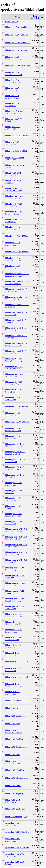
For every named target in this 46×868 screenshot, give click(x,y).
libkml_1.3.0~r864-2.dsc (15, 809)
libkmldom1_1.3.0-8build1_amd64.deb (13, 430)
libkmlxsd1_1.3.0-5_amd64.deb (12, 670)
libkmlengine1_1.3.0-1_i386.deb (14, 491)
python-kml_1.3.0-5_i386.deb (17, 848)
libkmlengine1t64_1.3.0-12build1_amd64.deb (15, 445)
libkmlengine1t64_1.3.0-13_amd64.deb (15, 461)
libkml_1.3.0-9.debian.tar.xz (16, 747)
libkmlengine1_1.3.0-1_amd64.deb (14, 484)
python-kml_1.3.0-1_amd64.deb (13, 824)
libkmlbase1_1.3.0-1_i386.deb (17, 236)
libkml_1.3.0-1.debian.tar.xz (16, 700)
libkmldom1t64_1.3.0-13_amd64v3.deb (14, 383)
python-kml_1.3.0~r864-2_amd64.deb (15, 855)
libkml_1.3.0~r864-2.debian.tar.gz (13, 801)
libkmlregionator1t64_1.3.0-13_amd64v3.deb (16, 553)
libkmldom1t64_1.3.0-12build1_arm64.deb (14, 368)
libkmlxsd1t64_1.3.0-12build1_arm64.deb (14, 623)
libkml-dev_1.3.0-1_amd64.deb (18, 27)
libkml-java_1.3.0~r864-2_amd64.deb (15, 159)
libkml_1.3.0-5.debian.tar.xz (16, 716)
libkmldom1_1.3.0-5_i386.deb (17, 422)
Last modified (35, 17)
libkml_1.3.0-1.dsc (13, 708)
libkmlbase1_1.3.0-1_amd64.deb (13, 228)
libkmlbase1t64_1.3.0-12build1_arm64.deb (14, 197)
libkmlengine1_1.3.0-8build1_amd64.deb (14, 515)
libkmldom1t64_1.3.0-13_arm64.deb (14, 391)
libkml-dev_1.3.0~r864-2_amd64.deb (15, 112)
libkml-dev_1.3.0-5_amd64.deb (18, 43)
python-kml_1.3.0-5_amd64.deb (13, 840)
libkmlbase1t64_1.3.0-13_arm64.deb (14, 221)
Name (18, 17)
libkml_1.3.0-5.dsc (13, 724)
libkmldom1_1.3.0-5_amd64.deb (13, 414)
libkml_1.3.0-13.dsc (13, 786)
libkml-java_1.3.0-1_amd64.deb (12, 128)
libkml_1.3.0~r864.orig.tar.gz (17, 817)
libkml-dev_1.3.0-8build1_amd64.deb (13, 58)
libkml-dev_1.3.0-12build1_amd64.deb (13, 74)
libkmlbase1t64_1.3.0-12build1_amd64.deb (14, 190)
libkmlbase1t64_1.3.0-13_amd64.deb (14, 205)
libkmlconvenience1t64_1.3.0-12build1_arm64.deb (17, 283)
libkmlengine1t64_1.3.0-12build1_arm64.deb (15, 453)
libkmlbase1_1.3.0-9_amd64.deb (13, 267)
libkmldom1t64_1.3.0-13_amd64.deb (14, 375)
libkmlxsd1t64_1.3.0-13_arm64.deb (14, 646)
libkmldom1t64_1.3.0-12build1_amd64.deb (14, 360)
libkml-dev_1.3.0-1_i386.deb (17, 35)
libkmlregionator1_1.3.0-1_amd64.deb (15, 569)
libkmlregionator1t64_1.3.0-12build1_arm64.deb (16, 538)
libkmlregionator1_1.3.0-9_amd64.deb (15, 608)
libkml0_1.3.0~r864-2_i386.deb (13, 182)
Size (42, 17)
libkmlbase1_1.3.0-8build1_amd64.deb (13, 259)
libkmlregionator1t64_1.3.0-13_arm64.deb (16, 561)
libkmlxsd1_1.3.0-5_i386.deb (17, 677)
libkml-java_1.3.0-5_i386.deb (17, 151)
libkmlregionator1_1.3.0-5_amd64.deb (15, 584)
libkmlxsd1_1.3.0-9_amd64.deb (12, 693)
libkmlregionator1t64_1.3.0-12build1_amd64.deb (16, 530)
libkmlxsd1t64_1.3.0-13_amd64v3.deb (14, 639)
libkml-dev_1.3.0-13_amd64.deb (12, 89)
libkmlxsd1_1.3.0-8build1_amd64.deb (13, 685)
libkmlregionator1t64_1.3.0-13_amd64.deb (16, 546)
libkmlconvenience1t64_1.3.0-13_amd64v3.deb (17, 298)
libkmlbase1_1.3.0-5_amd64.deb (13, 244)
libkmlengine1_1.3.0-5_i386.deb (14, 507)
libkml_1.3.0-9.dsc (13, 755)
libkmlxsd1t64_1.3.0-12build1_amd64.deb (14, 615)
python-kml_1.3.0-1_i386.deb (17, 832)
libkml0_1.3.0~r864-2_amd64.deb (13, 174)
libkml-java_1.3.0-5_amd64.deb (12, 143)
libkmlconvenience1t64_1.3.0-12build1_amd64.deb (17, 275)
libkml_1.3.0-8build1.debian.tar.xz (13, 731)
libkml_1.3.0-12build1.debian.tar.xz (14, 762)
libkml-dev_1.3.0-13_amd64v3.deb (12, 97)
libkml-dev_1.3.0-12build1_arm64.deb (13, 81)
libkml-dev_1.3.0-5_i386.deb (17, 50)
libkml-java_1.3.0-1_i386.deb (17, 135)
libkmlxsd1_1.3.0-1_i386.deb (17, 662)
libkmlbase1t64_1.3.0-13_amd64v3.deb (14, 213)
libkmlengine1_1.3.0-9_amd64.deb (14, 522)
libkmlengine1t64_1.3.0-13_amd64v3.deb (15, 468)
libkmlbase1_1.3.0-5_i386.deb (17, 252)
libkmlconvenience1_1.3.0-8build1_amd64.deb (16, 344)
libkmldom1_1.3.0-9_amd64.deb (13, 437)
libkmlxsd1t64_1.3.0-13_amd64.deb (14, 631)
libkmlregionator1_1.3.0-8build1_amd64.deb (15, 600)
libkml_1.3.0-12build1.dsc (16, 770)
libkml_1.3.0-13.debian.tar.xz (17, 778)
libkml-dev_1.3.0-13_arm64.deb (12, 104)
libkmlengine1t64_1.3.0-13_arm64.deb (15, 476)
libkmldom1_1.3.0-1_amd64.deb (13, 399)
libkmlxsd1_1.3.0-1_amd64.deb (12, 654)
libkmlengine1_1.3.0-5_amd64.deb (14, 499)
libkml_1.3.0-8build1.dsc (15, 739)
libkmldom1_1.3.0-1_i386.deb (17, 406)
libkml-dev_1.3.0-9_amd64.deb (18, 66)
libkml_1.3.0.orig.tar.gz (14, 793)
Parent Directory (12, 22)
